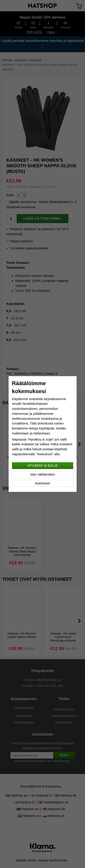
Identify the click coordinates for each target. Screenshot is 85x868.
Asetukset (43, 483)
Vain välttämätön (42, 474)
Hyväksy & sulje (42, 466)
